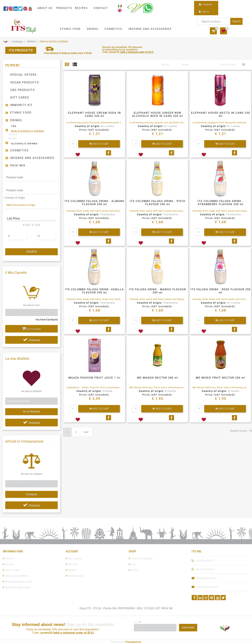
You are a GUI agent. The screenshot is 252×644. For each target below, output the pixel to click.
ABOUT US (45, 8)
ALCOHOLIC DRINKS (24, 144)
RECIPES (81, 8)
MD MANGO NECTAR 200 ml (158, 378)
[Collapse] (7, 120)
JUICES (13, 135)
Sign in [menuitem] (204, 11)
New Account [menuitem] (74, 558)
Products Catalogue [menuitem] (141, 558)
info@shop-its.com (206, 578)
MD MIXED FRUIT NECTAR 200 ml (220, 378)
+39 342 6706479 (205, 561)
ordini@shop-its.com (207, 587)
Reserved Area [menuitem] (75, 576)
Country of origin (15, 198)
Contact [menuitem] (8, 564)
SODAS (13, 138)
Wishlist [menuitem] (71, 570)
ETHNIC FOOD (21, 113)
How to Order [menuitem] (11, 570)
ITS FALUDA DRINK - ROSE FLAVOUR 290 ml (221, 291)
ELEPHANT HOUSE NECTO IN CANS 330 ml (221, 114)
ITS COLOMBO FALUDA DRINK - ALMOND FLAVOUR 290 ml (94, 203)
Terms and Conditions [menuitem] (16, 576)
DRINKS (31, 42)
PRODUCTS (64, 8)
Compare (31, 494)
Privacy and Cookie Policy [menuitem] (18, 582)
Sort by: (165, 65)
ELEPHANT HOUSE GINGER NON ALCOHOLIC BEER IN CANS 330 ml (158, 114)
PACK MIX (18, 165)
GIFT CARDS (20, 97)
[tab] (69, 65)
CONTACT (101, 8)
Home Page (5, 42)
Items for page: (228, 64)
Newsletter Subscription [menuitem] (17, 587)
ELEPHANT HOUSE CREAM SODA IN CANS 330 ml (94, 114)
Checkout (32, 340)
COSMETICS (19, 150)
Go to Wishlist (31, 412)
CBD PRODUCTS (22, 90)
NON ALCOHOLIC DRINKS (54, 42)
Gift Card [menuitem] (72, 564)
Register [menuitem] (205, 4)
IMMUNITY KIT (21, 105)
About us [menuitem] (9, 558)
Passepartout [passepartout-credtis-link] (133, 642)
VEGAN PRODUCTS (25, 82)
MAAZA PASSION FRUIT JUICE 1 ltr (94, 378)
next (86, 432)
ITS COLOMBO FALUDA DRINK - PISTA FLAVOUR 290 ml (157, 203)
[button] (236, 21)
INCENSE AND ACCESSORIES (32, 158)
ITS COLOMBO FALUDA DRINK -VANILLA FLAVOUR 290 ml (94, 291)
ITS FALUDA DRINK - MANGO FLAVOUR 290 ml (157, 291)
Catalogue (17, 42)
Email (137, 622)
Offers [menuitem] (133, 570)
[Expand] (7, 105)
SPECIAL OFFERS (23, 75)
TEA (14, 126)
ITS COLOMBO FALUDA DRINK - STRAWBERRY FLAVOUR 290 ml (220, 203)
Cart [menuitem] (132, 564)
